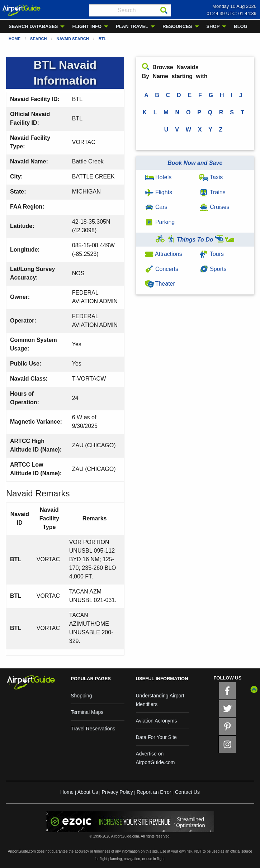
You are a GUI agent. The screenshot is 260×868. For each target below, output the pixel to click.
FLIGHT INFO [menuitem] (87, 26)
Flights (159, 192)
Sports (213, 269)
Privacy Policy (117, 792)
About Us (88, 792)
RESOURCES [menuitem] (177, 26)
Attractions (164, 254)
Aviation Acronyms (157, 721)
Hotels (158, 177)
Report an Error (154, 792)
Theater (160, 284)
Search (38, 39)
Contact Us (187, 792)
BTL (102, 39)
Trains (212, 192)
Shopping (81, 696)
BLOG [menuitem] (241, 26)
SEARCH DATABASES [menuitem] (33, 26)
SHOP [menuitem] (213, 26)
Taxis (211, 177)
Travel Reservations (93, 729)
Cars (156, 207)
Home (15, 39)
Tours (212, 254)
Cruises (214, 207)
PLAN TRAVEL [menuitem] (132, 26)
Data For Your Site (156, 737)
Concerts (162, 269)
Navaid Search (73, 39)
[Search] (164, 10)
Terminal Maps (87, 712)
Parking (160, 222)
